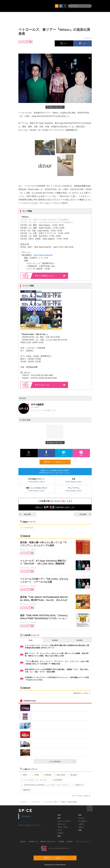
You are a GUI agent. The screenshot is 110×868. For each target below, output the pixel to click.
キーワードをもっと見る (81, 796)
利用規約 (70, 842)
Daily (31, 640)
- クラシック (61, 824)
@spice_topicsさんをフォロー (30, 825)
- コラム (80, 827)
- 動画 (80, 815)
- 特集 (80, 830)
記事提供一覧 (33, 842)
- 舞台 (59, 818)
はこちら (50, 385)
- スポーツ (60, 833)
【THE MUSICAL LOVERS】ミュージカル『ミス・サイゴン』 (46, 785)
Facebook (26, 816)
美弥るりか (79, 785)
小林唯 (35, 775)
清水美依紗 (57, 780)
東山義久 (73, 775)
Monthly (79, 640)
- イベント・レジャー (64, 821)
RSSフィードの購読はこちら (57, 462)
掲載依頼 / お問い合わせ (48, 842)
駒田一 (25, 775)
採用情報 (61, 842)
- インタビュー (82, 821)
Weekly (55, 640)
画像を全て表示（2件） (55, 107)
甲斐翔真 (47, 775)
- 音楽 (59, 815)
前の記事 (25, 514)
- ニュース (81, 818)
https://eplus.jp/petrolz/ (43, 255)
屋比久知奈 (60, 775)
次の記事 (85, 514)
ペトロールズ (27, 528)
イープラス (23, 802)
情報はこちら (50, 276)
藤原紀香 (26, 790)
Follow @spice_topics (36, 482)
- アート (60, 830)
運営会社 (23, 842)
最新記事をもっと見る (82, 693)
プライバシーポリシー (83, 842)
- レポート (81, 824)
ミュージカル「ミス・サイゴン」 (35, 780)
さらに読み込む (62, 761)
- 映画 (59, 836)
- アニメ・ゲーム (62, 827)
